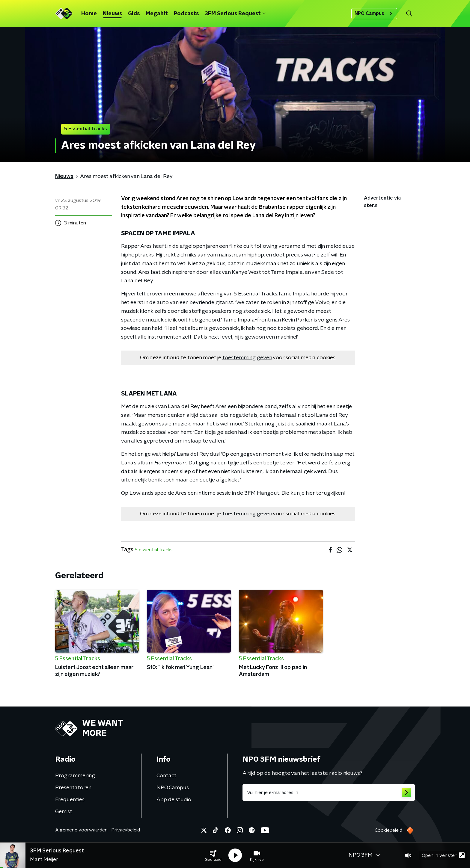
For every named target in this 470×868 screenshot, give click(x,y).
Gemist (64, 812)
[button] (213, 855)
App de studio (174, 800)
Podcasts (186, 14)
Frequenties (70, 800)
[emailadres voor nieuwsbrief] (329, 792)
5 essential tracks (154, 550)
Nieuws (112, 14)
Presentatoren (73, 788)
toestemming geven (247, 358)
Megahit (157, 14)
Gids (134, 14)
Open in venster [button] (443, 855)
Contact (167, 776)
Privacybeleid (126, 830)
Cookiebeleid (388, 830)
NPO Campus (374, 13)
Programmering (75, 776)
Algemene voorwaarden (81, 830)
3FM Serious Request (235, 14)
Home (89, 14)
